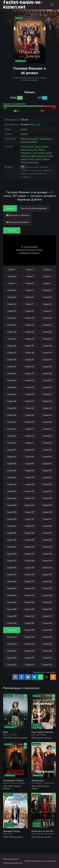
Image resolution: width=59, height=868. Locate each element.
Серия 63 (47, 408)
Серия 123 (47, 547)
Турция (24, 134)
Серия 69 (47, 422)
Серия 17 (29, 304)
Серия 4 (12, 276)
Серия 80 (29, 450)
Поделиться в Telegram (34, 677)
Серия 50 (29, 380)
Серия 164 (29, 644)
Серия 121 (12, 547)
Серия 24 (47, 318)
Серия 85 (12, 464)
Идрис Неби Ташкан (39, 159)
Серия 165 (47, 644)
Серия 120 (47, 540)
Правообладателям (13, 863)
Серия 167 (29, 651)
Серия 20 (29, 311)
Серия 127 (12, 561)
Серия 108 (47, 512)
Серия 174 (47, 665)
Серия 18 (47, 304)
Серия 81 (47, 450)
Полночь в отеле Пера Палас (44, 831)
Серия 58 (12, 401)
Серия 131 (29, 568)
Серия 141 (47, 588)
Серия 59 (29, 401)
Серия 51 (47, 380)
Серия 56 (29, 394)
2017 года (35, 124)
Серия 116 (29, 533)
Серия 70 (12, 429)
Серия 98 (29, 491)
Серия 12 (47, 290)
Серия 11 (29, 290)
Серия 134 (29, 574)
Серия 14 (29, 297)
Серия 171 (47, 658)
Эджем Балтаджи (29, 162)
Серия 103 (12, 505)
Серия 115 (12, 533)
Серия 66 (47, 415)
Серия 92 (29, 477)
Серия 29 (29, 332)
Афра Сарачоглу (39, 156)
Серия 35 (29, 346)
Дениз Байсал (41, 146)
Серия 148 (12, 609)
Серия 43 (12, 366)
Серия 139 (12, 588)
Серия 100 (12, 498)
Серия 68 (29, 422)
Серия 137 (29, 581)
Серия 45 (47, 366)
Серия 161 (29, 637)
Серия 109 (12, 519)
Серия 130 (12, 568)
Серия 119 (29, 540)
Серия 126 (47, 554)
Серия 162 (47, 637)
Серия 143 (29, 595)
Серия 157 (12, 630)
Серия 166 (12, 651)
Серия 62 (29, 408)
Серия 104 (29, 505)
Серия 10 (12, 290)
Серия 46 (12, 373)
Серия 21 (47, 311)
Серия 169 (12, 658)
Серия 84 (47, 457)
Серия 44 (29, 366)
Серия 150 (47, 609)
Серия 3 (47, 269)
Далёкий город (11, 831)
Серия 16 (12, 304)
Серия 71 (29, 429)
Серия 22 (12, 318)
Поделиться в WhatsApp (40, 677)
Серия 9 (47, 283)
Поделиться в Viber (15, 677)
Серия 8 (29, 283)
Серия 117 (47, 533)
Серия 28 (12, 332)
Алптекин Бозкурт (29, 139)
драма (24, 129)
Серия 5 (29, 276)
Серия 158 (29, 630)
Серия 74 (29, 436)
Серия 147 (47, 602)
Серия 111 (47, 519)
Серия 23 (29, 318)
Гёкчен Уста (46, 139)
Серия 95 (29, 484)
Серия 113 (29, 526)
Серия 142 (12, 595)
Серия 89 (29, 470)
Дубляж (10, 208)
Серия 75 (47, 436)
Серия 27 (47, 325)
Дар (6, 732)
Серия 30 (47, 332)
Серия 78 (47, 443)
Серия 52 (12, 387)
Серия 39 (47, 353)
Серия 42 (47, 360)
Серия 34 (12, 346)
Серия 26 (29, 325)
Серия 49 (12, 380)
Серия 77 (29, 443)
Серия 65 (29, 415)
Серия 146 (29, 602)
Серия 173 (29, 665)
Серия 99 (47, 491)
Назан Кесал (27, 146)
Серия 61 (12, 408)
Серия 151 (12, 616)
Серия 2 (29, 269)
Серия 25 (12, 325)
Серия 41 (29, 360)
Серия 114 (47, 526)
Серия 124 (12, 554)
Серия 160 (12, 637)
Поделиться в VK (28, 677)
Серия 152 (29, 616)
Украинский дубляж (17, 222)
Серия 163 (12, 644)
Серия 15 (47, 297)
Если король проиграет (44, 732)
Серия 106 (12, 512)
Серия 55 (12, 394)
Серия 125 (29, 554)
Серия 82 (12, 457)
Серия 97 (12, 491)
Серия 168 (47, 651)
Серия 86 (29, 464)
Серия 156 (47, 623)
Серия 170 (29, 658)
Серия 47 (29, 373)
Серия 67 (12, 422)
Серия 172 (12, 665)
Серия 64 (12, 415)
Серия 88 (12, 470)
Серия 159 (47, 630)
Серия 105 (47, 505)
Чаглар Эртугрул (29, 150)
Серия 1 (12, 269)
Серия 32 (29, 339)
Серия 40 (12, 360)
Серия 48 (47, 373)
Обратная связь (11, 859)
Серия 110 (29, 519)
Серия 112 (12, 526)
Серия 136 (12, 581)
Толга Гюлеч (38, 153)
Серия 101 (29, 498)
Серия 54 (47, 387)
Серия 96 (47, 484)
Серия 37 (12, 353)
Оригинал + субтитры (18, 215)
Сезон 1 (12, 230)
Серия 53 (29, 387)
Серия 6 (47, 276)
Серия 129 (47, 561)
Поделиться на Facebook (22, 677)
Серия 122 (29, 547)
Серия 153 (47, 616)
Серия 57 (47, 394)
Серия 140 (29, 588)
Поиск (52, 5)
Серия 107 (29, 512)
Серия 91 (12, 477)
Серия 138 (47, 581)
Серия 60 (47, 401)
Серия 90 (47, 470)
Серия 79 (12, 450)
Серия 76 (12, 443)
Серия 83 (29, 457)
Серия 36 (47, 346)
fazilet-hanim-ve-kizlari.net (23, 5)
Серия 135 (47, 574)
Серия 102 (47, 498)
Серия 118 (12, 540)
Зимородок (38, 780)
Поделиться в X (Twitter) (47, 677)
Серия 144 (47, 595)
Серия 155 (29, 623)
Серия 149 (29, 609)
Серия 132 (47, 568)
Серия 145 (12, 602)
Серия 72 (47, 429)
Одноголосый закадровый (34, 208)
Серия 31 (12, 339)
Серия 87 (47, 464)
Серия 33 (47, 339)
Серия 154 (12, 623)
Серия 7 (12, 283)
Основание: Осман (13, 780)
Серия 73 (12, 436)
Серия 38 (29, 353)
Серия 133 (12, 574)
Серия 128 (29, 561)
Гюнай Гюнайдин (29, 142)
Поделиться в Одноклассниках (53, 677)
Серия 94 (12, 484)
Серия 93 (47, 477)
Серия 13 (12, 297)
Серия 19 (12, 311)
